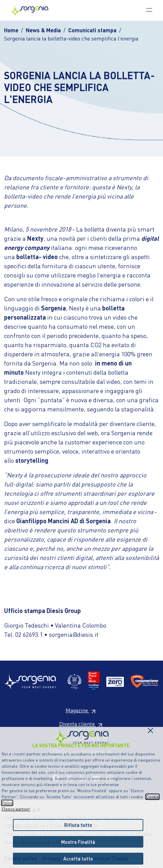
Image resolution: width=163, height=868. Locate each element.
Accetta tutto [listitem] (78, 858)
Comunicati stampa (92, 30)
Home (11, 30)
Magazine (81, 710)
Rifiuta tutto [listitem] (78, 825)
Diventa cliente (82, 724)
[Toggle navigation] (149, 10)
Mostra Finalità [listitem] (78, 842)
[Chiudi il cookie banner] (150, 729)
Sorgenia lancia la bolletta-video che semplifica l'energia (71, 38)
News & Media (43, 30)
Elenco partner (16, 809)
